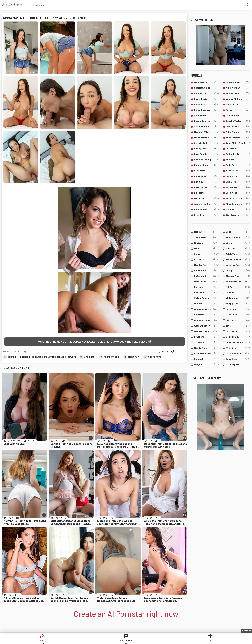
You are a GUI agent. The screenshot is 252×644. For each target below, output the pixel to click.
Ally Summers (238, 138)
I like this (165, 352)
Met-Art (206, 232)
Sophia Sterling (206, 160)
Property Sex (111, 357)
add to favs (154, 357)
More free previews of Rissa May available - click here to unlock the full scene (92, 342)
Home (52, 641)
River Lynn (206, 215)
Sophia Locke (206, 126)
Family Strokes (206, 320)
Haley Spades (238, 82)
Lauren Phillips (238, 99)
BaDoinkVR (206, 276)
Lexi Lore (238, 182)
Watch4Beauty (206, 326)
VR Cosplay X (238, 237)
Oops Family (238, 337)
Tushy (238, 270)
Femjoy (206, 364)
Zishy (206, 254)
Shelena (238, 160)
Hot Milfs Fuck (238, 259)
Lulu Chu (206, 182)
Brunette (49, 357)
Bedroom (13, 357)
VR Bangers (238, 298)
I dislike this (180, 352)
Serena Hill (238, 176)
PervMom (238, 309)
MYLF (206, 248)
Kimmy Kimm (206, 165)
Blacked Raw (238, 276)
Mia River (238, 209)
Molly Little (238, 104)
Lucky (176, 641)
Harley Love (206, 149)
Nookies (238, 248)
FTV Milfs (238, 348)
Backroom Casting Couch (238, 282)
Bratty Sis (238, 320)
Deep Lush (238, 315)
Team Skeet (206, 237)
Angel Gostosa (238, 198)
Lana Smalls (206, 154)
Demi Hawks (238, 126)
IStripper (206, 243)
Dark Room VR (238, 353)
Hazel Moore (206, 187)
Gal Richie (238, 149)
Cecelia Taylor (238, 121)
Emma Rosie (206, 99)
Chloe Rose (206, 176)
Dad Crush (238, 331)
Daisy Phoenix (238, 115)
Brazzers (206, 337)
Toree (238, 110)
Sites (126, 641)
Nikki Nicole (238, 132)
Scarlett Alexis (206, 88)
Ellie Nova (206, 193)
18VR (238, 326)
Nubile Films (206, 348)
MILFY (238, 287)
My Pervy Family (206, 331)
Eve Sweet (238, 193)
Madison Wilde (206, 132)
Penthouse (206, 270)
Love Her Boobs (238, 342)
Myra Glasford (206, 82)
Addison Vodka (206, 204)
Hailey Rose (206, 209)
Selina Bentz (238, 154)
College (61, 357)
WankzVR (206, 293)
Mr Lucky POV (238, 364)
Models (151, 641)
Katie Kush (238, 187)
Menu (245, 631)
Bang (238, 232)
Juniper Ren (206, 93)
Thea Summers (238, 204)
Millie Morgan (238, 88)
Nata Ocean (238, 171)
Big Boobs (25, 357)
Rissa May (133, 357)
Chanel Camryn (206, 121)
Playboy (206, 287)
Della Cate (238, 165)
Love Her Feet (238, 265)
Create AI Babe (201, 641)
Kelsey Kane (238, 93)
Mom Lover (206, 282)
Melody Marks (206, 138)
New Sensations (206, 309)
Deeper (238, 293)
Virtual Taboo (206, 298)
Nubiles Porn (206, 265)
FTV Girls (206, 259)
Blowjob (37, 357)
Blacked (206, 359)
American (89, 357)
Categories (76, 641)
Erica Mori (206, 171)
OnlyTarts (206, 315)
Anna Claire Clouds (238, 143)
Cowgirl (72, 357)
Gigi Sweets (238, 215)
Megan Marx (206, 198)
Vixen (238, 243)
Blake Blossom (206, 110)
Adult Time (238, 254)
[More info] (91, 438)
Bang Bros (238, 359)
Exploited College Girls (206, 353)
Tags (101, 641)
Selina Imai (206, 115)
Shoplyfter (238, 304)
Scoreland (206, 342)
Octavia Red (206, 143)
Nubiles (206, 304)
